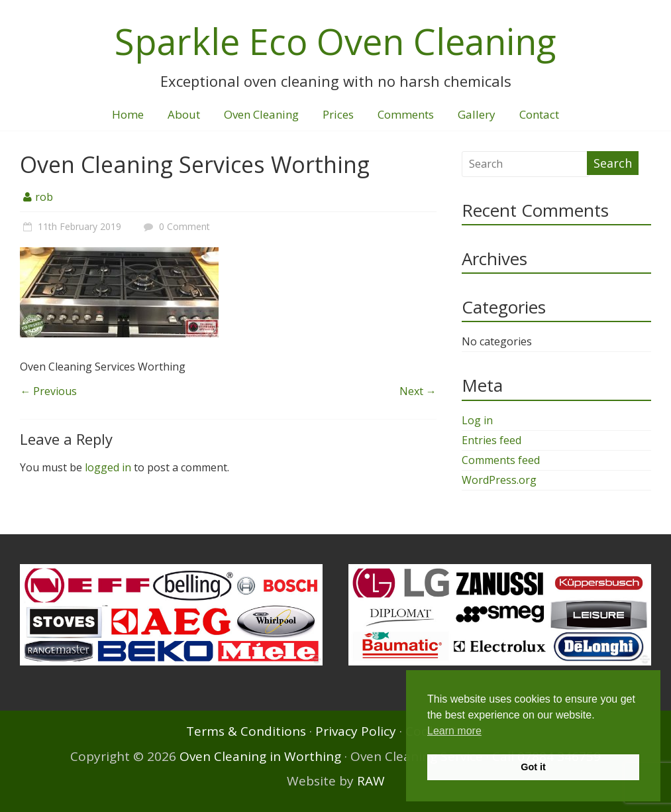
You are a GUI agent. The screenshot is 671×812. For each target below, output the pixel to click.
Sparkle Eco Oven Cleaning (335, 41)
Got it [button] (533, 767)
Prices (338, 114)
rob (44, 197)
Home (128, 114)
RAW (371, 781)
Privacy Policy (356, 731)
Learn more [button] (454, 731)
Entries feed (491, 440)
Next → (418, 391)
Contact (539, 114)
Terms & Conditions (246, 731)
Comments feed (501, 460)
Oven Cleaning (261, 114)
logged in (108, 467)
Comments (406, 114)
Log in (477, 420)
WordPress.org (499, 480)
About (184, 114)
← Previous (48, 391)
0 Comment (175, 226)
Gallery (477, 114)
